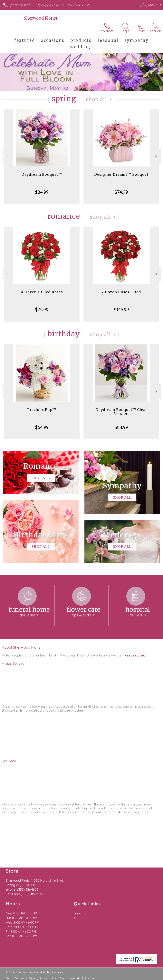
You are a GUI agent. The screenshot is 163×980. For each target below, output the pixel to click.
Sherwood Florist (41, 18)
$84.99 (42, 192)
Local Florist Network (66, 978)
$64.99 (42, 427)
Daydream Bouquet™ (42, 174)
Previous (6, 156)
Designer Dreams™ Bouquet (121, 174)
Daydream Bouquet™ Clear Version (121, 412)
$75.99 (42, 310)
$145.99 (121, 310)
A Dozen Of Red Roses (42, 292)
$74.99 (121, 192)
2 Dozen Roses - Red (121, 292)
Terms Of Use (15, 978)
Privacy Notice (38, 978)
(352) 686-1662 (20, 5)
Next (157, 156)
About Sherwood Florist (22, 647)
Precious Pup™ (42, 410)
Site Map (90, 978)
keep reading (135, 655)
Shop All (97, 99)
